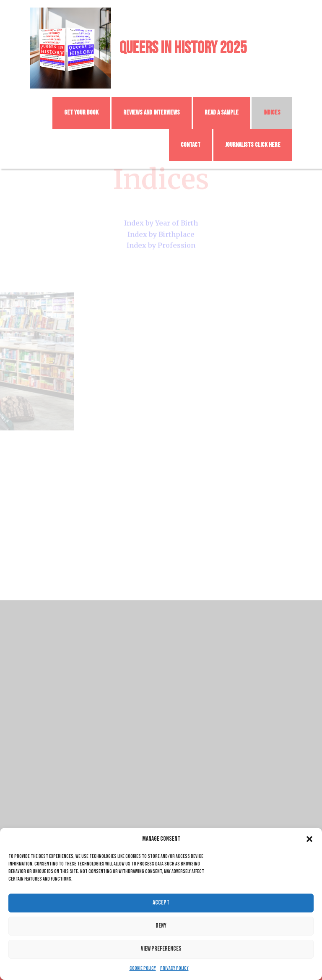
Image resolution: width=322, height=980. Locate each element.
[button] (309, 839)
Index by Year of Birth (161, 219)
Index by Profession (161, 241)
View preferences (161, 949)
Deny (161, 926)
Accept (161, 903)
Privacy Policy (174, 968)
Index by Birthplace (161, 230)
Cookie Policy (143, 968)
